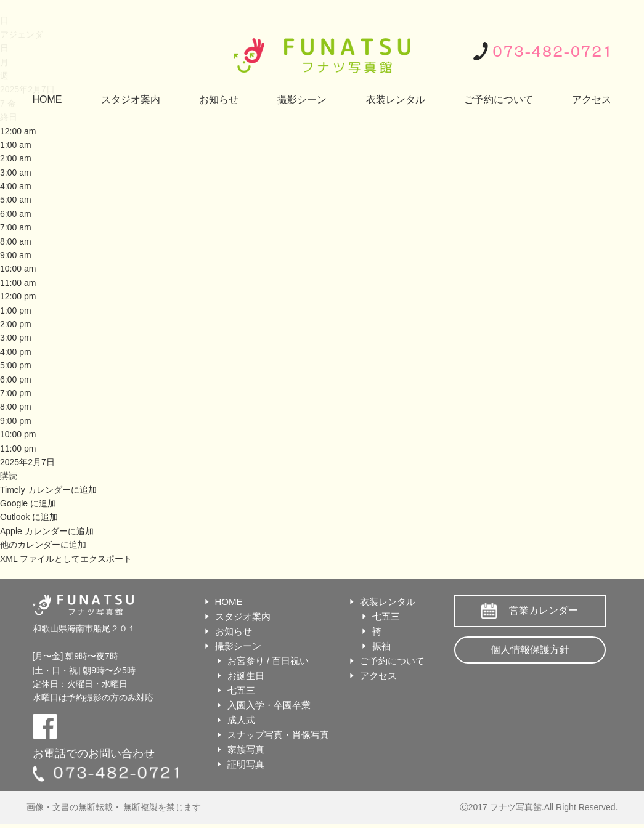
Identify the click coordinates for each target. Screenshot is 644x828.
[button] (9, 476)
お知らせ (219, 99)
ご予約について (499, 99)
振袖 (381, 646)
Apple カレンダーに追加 (47, 531)
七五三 (241, 690)
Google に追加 (28, 503)
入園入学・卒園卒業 (269, 705)
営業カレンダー (544, 610)
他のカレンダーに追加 (43, 545)
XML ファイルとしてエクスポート (66, 559)
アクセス (592, 99)
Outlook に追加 (29, 517)
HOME (47, 99)
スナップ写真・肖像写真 (278, 735)
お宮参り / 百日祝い (268, 661)
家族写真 (246, 749)
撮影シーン (302, 99)
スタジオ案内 (131, 99)
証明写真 (246, 764)
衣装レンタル (396, 99)
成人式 (241, 720)
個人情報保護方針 (530, 650)
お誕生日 (246, 676)
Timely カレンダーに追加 (48, 490)
